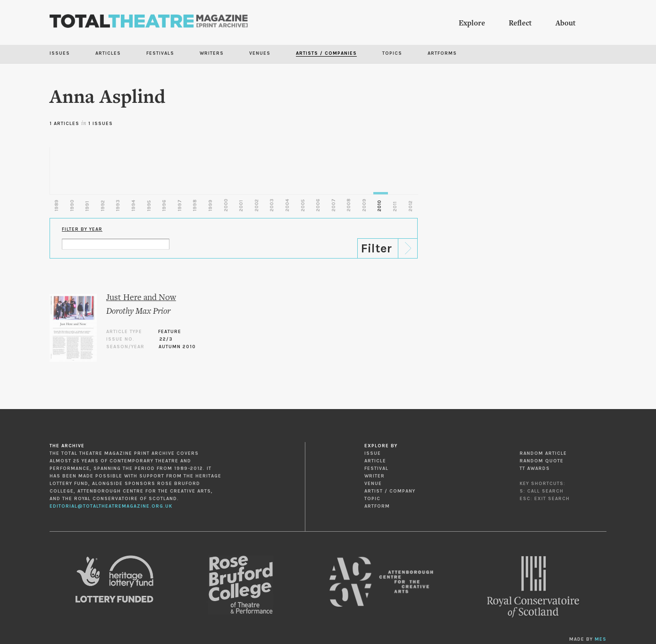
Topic (372, 499)
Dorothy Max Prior (138, 312)
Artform (377, 506)
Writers (212, 53)
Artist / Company (390, 491)
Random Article (543, 453)
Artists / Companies (326, 53)
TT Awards (535, 468)
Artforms (442, 53)
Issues (60, 53)
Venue (373, 484)
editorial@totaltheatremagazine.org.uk (111, 506)
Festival (376, 468)
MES (601, 639)
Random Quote (542, 461)
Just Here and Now (141, 298)
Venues (260, 53)
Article (375, 461)
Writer (374, 476)
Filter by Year (82, 229)
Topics (392, 53)
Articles (108, 53)
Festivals (160, 53)
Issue (373, 453)
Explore (472, 24)
